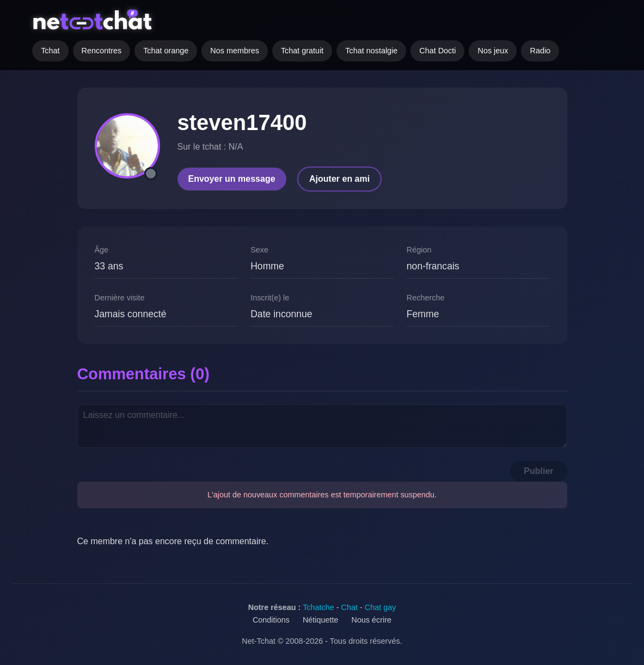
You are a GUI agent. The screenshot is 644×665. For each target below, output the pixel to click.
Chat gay (381, 607)
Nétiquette (321, 620)
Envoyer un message (232, 179)
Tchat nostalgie (371, 51)
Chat (349, 607)
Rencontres (102, 51)
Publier (538, 471)
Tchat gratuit (302, 51)
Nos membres (235, 51)
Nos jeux (493, 51)
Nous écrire (372, 620)
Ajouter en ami (339, 179)
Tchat (50, 51)
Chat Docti (437, 51)
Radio (540, 51)
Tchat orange (166, 51)
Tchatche (318, 607)
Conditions (271, 620)
